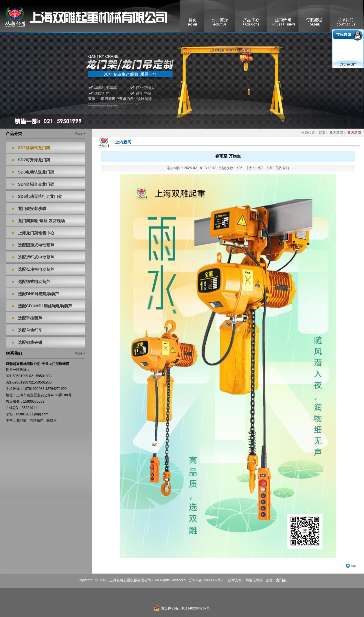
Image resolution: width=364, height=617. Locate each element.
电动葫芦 (36, 421)
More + (80, 134)
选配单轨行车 (30, 330)
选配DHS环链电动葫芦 (38, 294)
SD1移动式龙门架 (34, 148)
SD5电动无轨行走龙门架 (40, 196)
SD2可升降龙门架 (34, 160)
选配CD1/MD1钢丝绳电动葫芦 (45, 306)
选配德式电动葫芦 (34, 282)
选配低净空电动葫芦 (36, 269)
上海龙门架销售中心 (36, 233)
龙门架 (21, 421)
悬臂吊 (52, 421)
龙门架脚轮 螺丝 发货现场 (41, 221)
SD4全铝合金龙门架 (36, 184)
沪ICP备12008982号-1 (207, 580)
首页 (322, 133)
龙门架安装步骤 (32, 209)
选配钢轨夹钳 (30, 342)
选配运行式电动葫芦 (36, 257)
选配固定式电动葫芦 (36, 245)
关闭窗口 (282, 168)
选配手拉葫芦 (30, 318)
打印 (270, 168)
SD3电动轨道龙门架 (36, 172)
